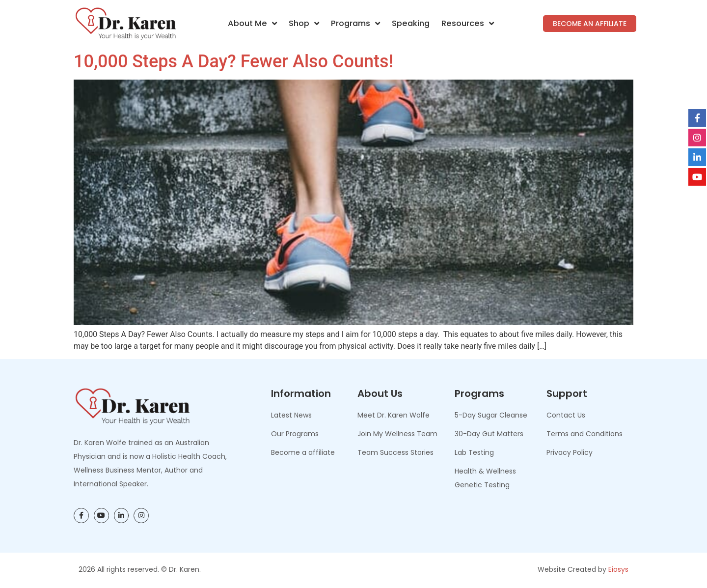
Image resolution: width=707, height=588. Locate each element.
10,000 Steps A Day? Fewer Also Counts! (233, 61)
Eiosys (618, 569)
